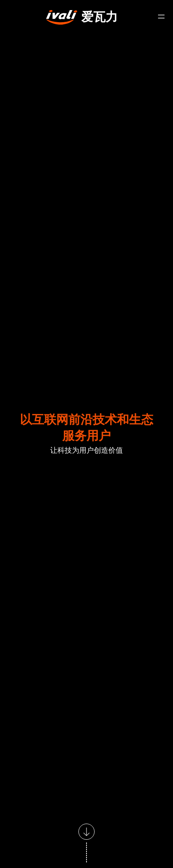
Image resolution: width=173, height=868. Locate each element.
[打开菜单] (161, 17)
